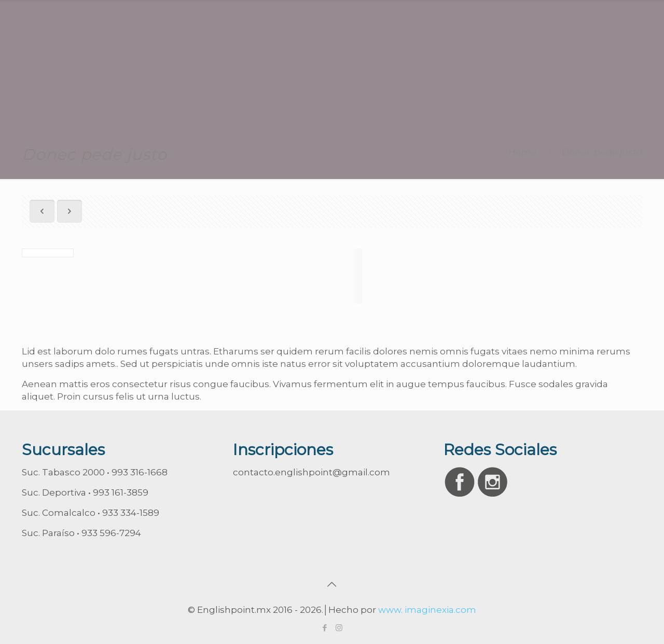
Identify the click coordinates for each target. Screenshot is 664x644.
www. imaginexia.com (427, 610)
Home (523, 152)
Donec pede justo (602, 152)
